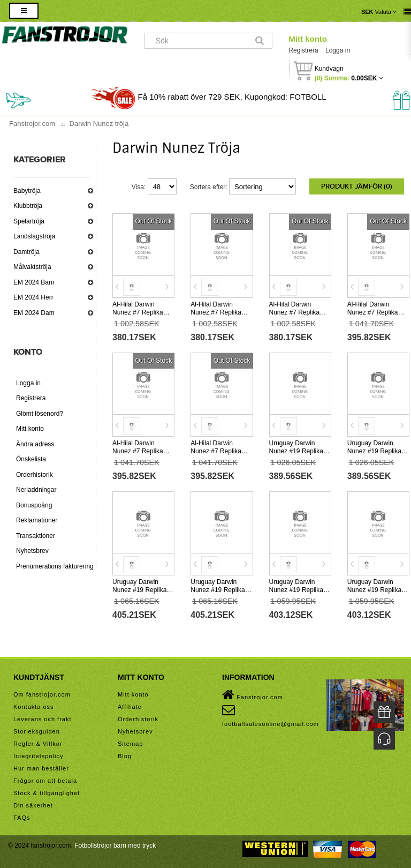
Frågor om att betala (45, 781)
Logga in (338, 50)
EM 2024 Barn (34, 282)
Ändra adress (35, 444)
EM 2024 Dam (34, 313)
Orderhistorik (35, 475)
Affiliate (130, 707)
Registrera (303, 50)
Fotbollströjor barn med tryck (115, 845)
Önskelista (31, 459)
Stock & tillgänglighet (47, 793)
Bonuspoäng (34, 505)
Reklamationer (37, 520)
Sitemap (130, 744)
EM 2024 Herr (33, 297)
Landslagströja (34, 236)
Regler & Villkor (38, 744)
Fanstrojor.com (253, 695)
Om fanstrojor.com (42, 694)
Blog (125, 756)
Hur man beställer (41, 768)
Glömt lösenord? (40, 414)
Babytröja (27, 191)
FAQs (22, 818)
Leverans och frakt (43, 719)
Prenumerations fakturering (55, 566)
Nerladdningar (36, 490)
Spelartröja (29, 221)
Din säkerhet (33, 805)
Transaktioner (36, 536)
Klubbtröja (28, 206)
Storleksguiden (37, 731)
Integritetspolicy (38, 756)
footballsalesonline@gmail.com (271, 715)
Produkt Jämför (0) (357, 186)
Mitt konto (308, 39)
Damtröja (26, 252)
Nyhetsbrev (32, 551)
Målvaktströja (32, 267)
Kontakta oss (34, 707)
